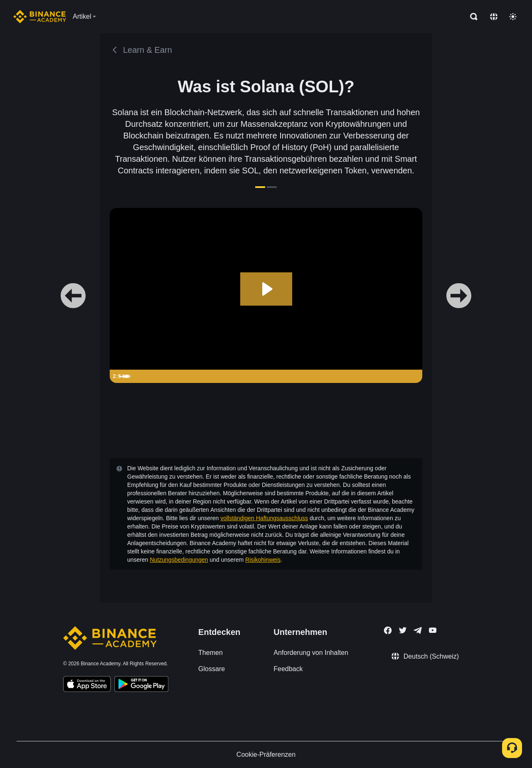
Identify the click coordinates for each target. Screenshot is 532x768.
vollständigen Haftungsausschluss (264, 518)
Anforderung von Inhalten (311, 653)
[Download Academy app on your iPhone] (87, 685)
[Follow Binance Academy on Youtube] (433, 630)
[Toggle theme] (513, 17)
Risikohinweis (263, 560)
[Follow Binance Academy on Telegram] (418, 630)
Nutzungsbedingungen (179, 560)
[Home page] (40, 17)
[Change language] (494, 17)
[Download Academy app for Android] (141, 685)
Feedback (288, 669)
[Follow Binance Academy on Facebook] (388, 630)
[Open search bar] (471, 17)
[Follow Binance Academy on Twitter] (403, 630)
